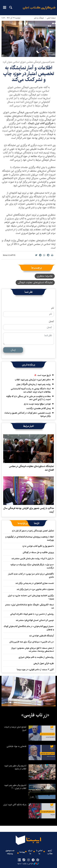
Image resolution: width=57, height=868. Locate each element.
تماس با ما (39, 852)
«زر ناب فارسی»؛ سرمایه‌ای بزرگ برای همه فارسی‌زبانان (32, 642)
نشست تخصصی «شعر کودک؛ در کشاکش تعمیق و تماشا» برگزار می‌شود (28, 414)
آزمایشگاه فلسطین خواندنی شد (41, 636)
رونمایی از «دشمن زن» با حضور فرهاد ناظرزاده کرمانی (32, 614)
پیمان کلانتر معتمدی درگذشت (39, 408)
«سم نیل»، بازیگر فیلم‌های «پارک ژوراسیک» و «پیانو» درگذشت (32, 566)
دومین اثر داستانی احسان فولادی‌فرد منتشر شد (35, 620)
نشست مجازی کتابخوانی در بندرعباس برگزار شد (35, 583)
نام (53, 308)
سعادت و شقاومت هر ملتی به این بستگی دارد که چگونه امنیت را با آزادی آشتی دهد (28, 398)
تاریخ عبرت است (44, 375)
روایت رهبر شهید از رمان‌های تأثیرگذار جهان (34, 384)
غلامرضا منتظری (45, 276)
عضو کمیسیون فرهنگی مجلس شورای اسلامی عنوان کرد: (29, 62)
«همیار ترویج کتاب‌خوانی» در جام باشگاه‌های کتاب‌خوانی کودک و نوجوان (29, 628)
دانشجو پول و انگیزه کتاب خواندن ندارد (38, 546)
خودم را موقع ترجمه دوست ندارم (37, 404)
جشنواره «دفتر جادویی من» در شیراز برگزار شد (35, 589)
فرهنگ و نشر (39, 18)
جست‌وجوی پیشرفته (10, 852)
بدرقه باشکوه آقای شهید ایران (15, 805)
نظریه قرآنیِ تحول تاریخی (44, 663)
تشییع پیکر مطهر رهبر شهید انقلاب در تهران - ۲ (15, 787)
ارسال (13, 350)
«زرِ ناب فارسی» (35, 715)
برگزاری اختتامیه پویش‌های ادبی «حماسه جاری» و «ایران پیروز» (31, 597)
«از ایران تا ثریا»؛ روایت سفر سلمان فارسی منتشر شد (33, 558)
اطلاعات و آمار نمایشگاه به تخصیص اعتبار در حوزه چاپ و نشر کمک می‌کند (29, 74)
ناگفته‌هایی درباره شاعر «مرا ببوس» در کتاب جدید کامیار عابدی (31, 575)
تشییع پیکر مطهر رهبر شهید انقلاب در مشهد (15, 767)
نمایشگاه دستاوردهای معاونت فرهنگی (35, 282)
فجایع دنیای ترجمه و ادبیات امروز (15, 728)
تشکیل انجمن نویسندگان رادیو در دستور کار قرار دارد (33, 531)
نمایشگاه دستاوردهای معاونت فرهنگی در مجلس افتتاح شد (31, 468)
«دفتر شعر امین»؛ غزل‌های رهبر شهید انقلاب (33, 380)
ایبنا (39, 10)
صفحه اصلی (51, 18)
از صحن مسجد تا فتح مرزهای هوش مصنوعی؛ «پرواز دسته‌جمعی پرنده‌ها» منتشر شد (32, 650)
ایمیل (51, 321)
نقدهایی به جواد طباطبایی (16, 746)
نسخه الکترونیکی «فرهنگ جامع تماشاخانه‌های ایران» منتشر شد (29, 606)
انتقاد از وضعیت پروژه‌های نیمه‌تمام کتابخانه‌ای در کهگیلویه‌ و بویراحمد (30, 538)
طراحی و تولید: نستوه (28, 864)
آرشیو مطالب (50, 852)
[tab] (37, 523)
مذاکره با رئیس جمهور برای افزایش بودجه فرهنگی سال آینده (29, 510)
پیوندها (22, 852)
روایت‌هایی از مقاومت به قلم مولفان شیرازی (36, 657)
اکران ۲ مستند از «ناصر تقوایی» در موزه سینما (35, 670)
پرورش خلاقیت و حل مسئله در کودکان (38, 552)
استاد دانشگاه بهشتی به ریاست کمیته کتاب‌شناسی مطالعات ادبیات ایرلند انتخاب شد (31, 390)
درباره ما (30, 852)
